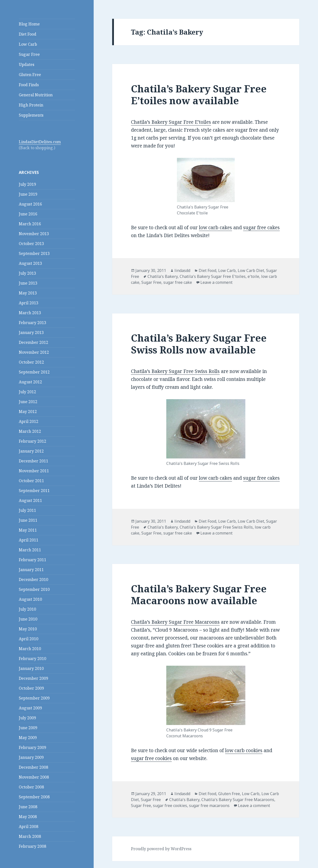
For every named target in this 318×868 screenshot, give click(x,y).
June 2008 (28, 807)
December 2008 (33, 767)
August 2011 (30, 500)
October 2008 (31, 787)
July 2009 (27, 718)
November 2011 (34, 471)
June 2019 (28, 194)
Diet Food (28, 34)
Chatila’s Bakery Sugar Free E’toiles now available (199, 94)
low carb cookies (244, 750)
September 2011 (34, 491)
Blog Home (29, 24)
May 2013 (28, 293)
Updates (27, 64)
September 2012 (34, 372)
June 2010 (28, 619)
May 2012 (28, 412)
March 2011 (30, 550)
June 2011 (28, 520)
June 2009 (28, 728)
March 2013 (30, 313)
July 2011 (27, 510)
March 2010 (30, 649)
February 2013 (32, 323)
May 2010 (28, 629)
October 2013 (31, 244)
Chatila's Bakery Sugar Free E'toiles (213, 276)
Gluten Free (30, 75)
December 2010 (33, 579)
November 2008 (34, 777)
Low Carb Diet (251, 270)
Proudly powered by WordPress (161, 849)
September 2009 (34, 698)
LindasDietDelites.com (40, 142)
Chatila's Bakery (163, 276)
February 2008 (32, 846)
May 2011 (28, 530)
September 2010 (34, 589)
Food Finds (29, 85)
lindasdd (182, 270)
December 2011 (33, 461)
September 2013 (34, 253)
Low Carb (28, 44)
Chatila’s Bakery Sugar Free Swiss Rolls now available (199, 344)
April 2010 (29, 639)
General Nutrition (36, 95)
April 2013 (29, 303)
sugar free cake (178, 282)
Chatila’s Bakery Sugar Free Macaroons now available (199, 594)
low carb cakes (215, 227)
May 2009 (28, 738)
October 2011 (31, 481)
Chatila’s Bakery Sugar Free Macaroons (175, 622)
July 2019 (27, 184)
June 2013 (28, 283)
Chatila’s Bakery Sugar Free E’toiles (171, 122)
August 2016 (30, 204)
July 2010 (27, 609)
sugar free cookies (151, 758)
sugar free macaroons (209, 806)
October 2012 (31, 362)
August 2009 (30, 708)
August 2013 (30, 263)
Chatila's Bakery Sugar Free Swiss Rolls (216, 527)
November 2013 (34, 234)
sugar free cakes (261, 227)
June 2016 (28, 214)
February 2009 (32, 747)
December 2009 (33, 678)
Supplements (31, 115)
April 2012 (29, 421)
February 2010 (32, 659)
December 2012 (33, 342)
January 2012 (31, 451)
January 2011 (31, 570)
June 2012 (28, 402)
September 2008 (34, 797)
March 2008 (30, 836)
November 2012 (34, 352)
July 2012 (27, 392)
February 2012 (32, 441)
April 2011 (29, 540)
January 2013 (31, 332)
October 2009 (31, 688)
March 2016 (30, 224)
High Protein (31, 105)
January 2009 (31, 757)
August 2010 (30, 599)
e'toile (253, 276)
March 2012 (30, 431)
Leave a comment (216, 282)
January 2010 (31, 668)
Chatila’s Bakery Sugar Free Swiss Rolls (175, 371)
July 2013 (27, 273)
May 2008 (28, 817)
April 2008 (29, 827)
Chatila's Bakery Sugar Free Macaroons (238, 800)
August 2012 (30, 382)
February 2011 (32, 560)
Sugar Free (29, 54)
